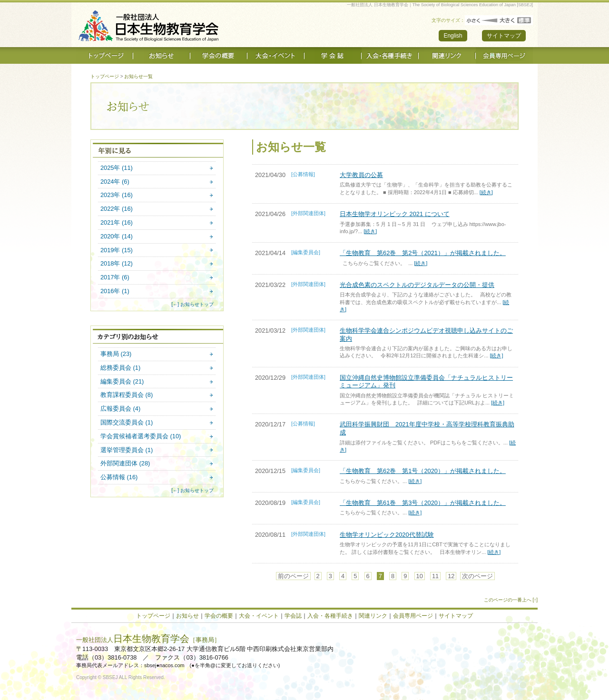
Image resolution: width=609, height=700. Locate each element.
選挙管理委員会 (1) (127, 450)
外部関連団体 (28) (125, 464)
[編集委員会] (306, 252)
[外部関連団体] (308, 213)
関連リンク (373, 616)
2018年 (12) (117, 264)
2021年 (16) (117, 223)
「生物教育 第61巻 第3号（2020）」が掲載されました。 (423, 503)
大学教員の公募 (361, 175)
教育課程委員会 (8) (127, 395)
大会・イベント (259, 616)
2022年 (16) (117, 209)
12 (451, 576)
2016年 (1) (115, 291)
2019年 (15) (117, 251)
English (453, 36)
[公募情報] (303, 174)
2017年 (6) (115, 278)
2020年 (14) (117, 237)
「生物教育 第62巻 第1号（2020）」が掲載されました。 (423, 471)
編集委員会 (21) (122, 382)
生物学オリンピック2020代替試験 (387, 535)
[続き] (486, 192)
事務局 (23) (116, 354)
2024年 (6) (115, 182)
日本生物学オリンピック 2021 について (395, 214)
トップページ (105, 76)
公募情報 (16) (119, 478)
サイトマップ (504, 36)
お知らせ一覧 (138, 76)
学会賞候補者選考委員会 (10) (141, 437)
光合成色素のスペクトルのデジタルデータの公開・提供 (417, 285)
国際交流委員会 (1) (127, 423)
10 (420, 576)
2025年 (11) (117, 168)
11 (435, 576)
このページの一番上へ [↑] (511, 600)
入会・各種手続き (330, 616)
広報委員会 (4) (120, 409)
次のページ (477, 576)
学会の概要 (219, 616)
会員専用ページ (413, 616)
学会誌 (293, 616)
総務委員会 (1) (120, 368)
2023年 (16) (117, 195)
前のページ (293, 576)
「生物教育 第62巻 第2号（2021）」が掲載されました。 (423, 253)
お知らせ (187, 616)
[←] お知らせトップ (192, 304)
